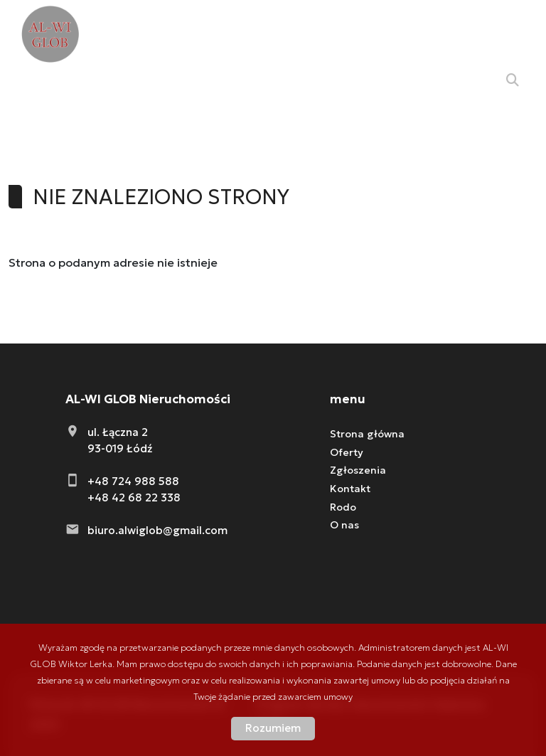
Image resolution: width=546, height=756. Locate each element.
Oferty (347, 452)
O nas (344, 525)
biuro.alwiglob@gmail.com (157, 530)
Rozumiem (273, 728)
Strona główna (367, 434)
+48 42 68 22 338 (134, 497)
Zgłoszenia (358, 470)
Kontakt (350, 489)
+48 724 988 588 (133, 481)
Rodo (343, 507)
